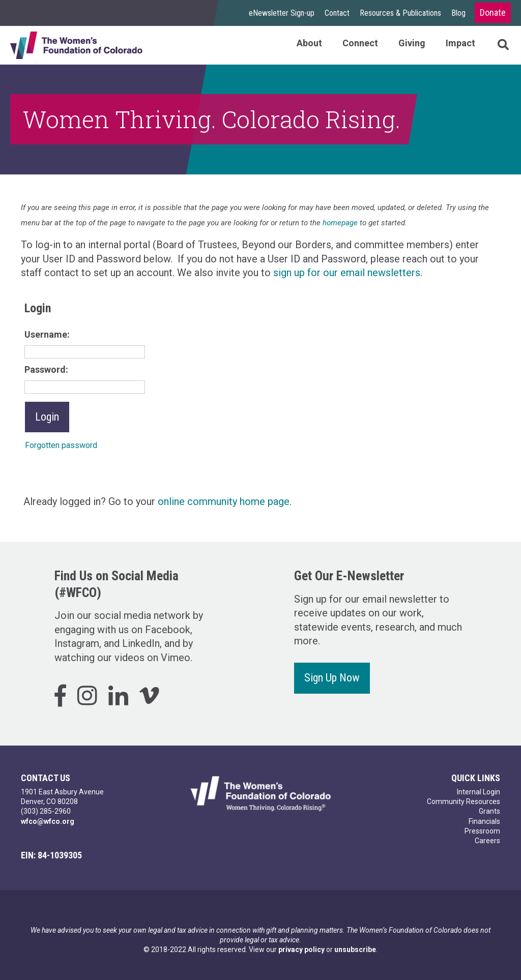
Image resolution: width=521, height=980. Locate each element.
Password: (46, 369)
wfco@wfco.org (48, 821)
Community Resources (464, 801)
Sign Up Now (332, 678)
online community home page (224, 501)
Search (493, 45)
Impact (460, 43)
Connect (360, 43)
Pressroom (482, 831)
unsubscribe (355, 949)
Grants (489, 811)
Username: (47, 334)
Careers (487, 841)
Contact (337, 13)
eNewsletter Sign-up (282, 13)
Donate (493, 12)
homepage (340, 223)
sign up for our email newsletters (347, 273)
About (309, 43)
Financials (484, 821)
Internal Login (479, 792)
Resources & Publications (400, 13)
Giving (412, 43)
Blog (458, 13)
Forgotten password (61, 445)
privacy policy (301, 949)
